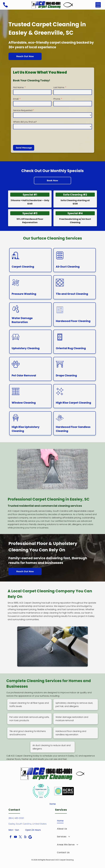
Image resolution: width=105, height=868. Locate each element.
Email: (16, 99)
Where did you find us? (25, 122)
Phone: (57, 99)
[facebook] (11, 837)
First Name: (19, 87)
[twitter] (20, 837)
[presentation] (33, 137)
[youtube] (16, 837)
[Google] (30, 837)
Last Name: (59, 87)
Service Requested (23, 110)
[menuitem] (76, 821)
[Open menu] (98, 5)
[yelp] (25, 837)
